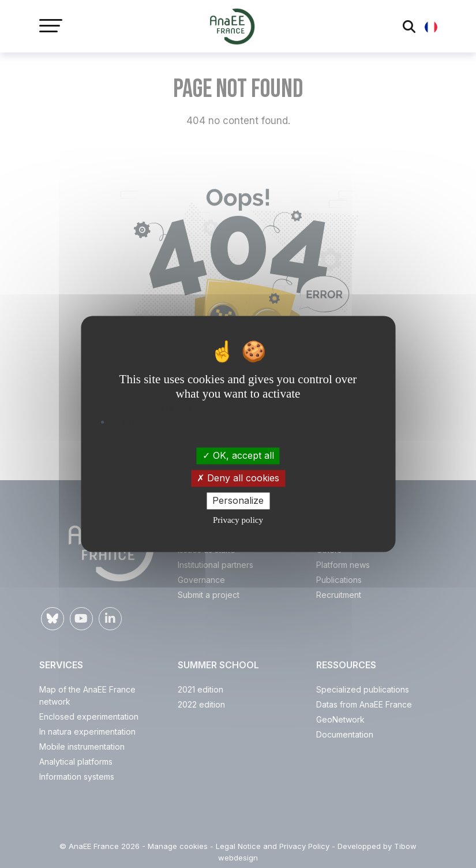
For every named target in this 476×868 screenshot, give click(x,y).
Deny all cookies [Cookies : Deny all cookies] (238, 478)
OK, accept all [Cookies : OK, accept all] (238, 455)
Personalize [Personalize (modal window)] (238, 500)
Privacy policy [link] (238, 521)
